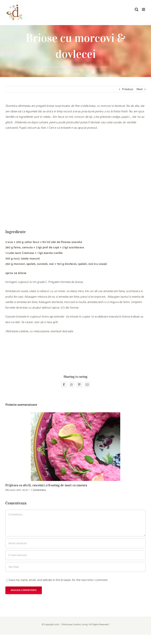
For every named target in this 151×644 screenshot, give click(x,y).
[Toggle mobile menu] (144, 9)
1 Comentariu (38, 490)
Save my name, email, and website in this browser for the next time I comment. (58, 580)
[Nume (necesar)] (75, 543)
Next (140, 89)
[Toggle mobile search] (137, 9)
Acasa (56, 67)
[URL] (75, 567)
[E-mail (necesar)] (75, 555)
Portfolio (65, 67)
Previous (128, 89)
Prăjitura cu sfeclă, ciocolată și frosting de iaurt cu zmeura (46, 485)
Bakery (75, 67)
